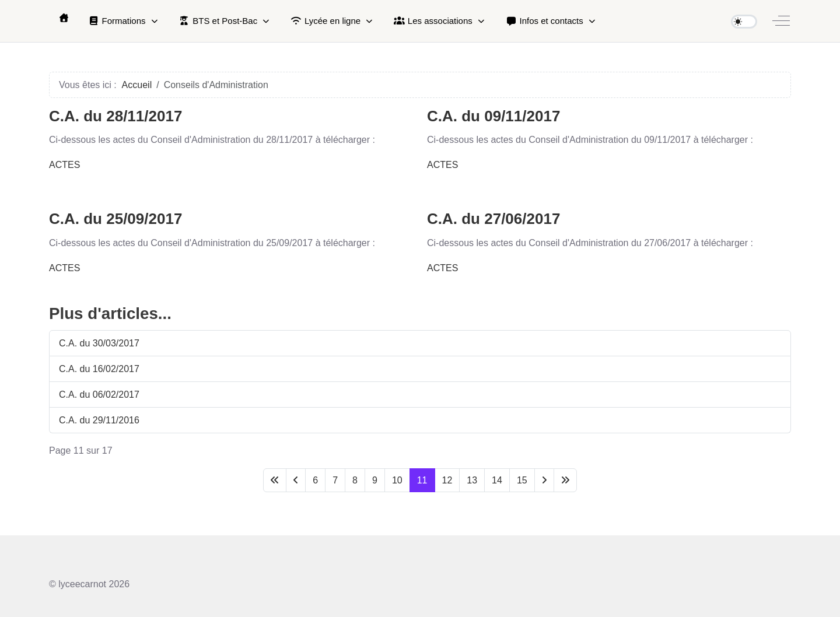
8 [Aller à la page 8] (355, 480)
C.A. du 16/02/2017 (99, 369)
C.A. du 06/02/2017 (99, 395)
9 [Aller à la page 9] (375, 480)
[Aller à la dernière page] (565, 480)
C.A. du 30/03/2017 (99, 343)
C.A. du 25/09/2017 (116, 219)
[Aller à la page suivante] (544, 480)
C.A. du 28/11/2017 (116, 116)
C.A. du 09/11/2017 (494, 116)
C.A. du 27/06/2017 (494, 219)
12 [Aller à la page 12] (447, 480)
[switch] (744, 22)
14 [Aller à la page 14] (497, 480)
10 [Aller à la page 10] (397, 480)
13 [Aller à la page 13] (472, 480)
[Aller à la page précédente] (296, 480)
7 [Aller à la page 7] (335, 480)
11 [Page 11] (422, 480)
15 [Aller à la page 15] (522, 480)
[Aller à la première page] (275, 480)
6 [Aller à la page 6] (315, 480)
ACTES (64, 165)
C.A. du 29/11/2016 (99, 420)
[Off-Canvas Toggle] (781, 21)
